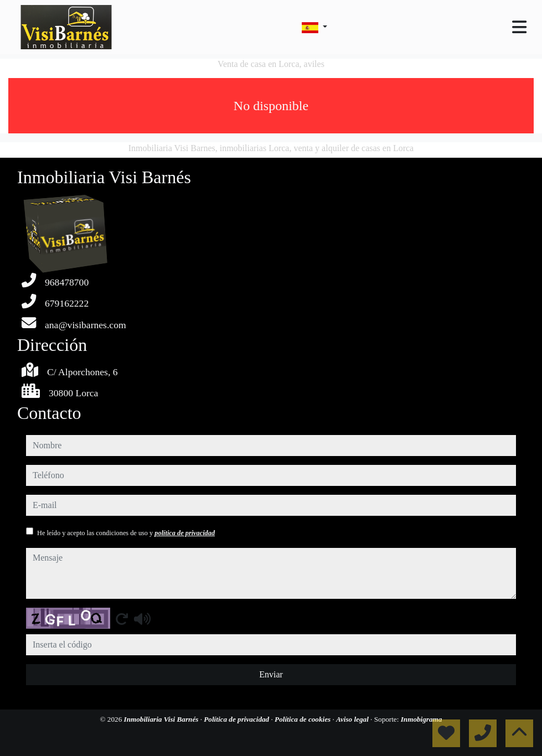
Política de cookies (303, 719)
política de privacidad (185, 533)
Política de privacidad (237, 719)
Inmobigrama (422, 719)
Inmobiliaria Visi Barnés (162, 719)
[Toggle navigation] (519, 27)
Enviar (271, 674)
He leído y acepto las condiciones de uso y (126, 533)
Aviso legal (353, 719)
